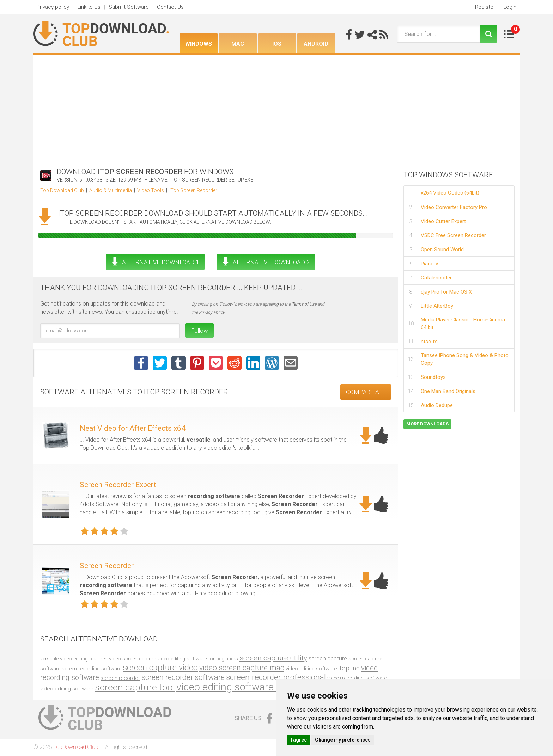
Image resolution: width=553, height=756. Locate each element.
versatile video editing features (74, 659)
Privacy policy (53, 7)
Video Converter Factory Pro (454, 207)
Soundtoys (433, 377)
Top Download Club (62, 190)
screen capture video (160, 668)
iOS (277, 44)
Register (485, 7)
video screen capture (132, 659)
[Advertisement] (276, 108)
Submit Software (129, 7)
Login (510, 7)
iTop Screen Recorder (193, 190)
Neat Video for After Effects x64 (133, 428)
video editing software (311, 669)
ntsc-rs (429, 342)
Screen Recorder (107, 566)
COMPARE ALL (366, 392)
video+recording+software (357, 678)
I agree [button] (299, 740)
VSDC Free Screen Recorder (453, 235)
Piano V (430, 264)
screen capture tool (135, 687)
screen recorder (120, 678)
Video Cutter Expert (443, 221)
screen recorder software (183, 677)
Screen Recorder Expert (118, 485)
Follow (199, 331)
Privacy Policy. (212, 312)
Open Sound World (442, 250)
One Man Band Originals (448, 391)
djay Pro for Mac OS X (446, 292)
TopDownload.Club (76, 747)
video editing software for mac (243, 687)
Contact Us (170, 7)
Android (316, 44)
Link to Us (89, 7)
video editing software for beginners (198, 659)
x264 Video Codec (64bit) (450, 193)
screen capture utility (273, 658)
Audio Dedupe (437, 405)
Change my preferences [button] (343, 740)
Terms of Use (304, 304)
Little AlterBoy (437, 306)
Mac (238, 44)
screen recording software (92, 669)
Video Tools (151, 190)
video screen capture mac (242, 668)
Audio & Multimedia (111, 190)
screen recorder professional (276, 677)
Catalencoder (436, 278)
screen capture (328, 659)
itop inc (349, 668)
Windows (199, 44)
